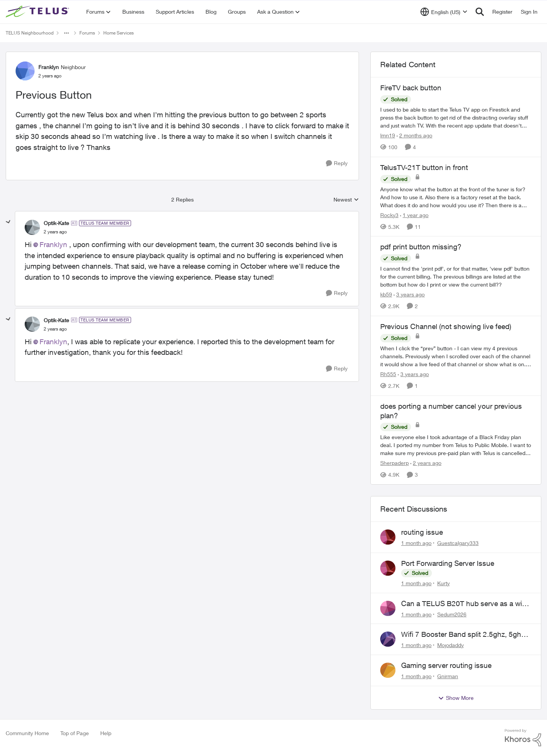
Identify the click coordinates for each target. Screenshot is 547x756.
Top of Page (75, 733)
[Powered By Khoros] (523, 738)
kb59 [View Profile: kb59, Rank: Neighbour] (386, 294)
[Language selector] (444, 12)
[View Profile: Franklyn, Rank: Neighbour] (25, 71)
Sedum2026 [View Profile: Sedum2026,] (452, 614)
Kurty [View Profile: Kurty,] (443, 583)
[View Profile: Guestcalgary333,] (388, 537)
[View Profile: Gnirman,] (388, 670)
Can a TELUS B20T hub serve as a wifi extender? (463, 604)
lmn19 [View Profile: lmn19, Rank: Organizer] (388, 135)
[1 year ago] (414, 215)
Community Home (27, 733)
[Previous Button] (55, 232)
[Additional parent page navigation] (66, 33)
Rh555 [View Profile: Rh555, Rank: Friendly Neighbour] (388, 374)
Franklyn (53, 244)
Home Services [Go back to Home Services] (119, 33)
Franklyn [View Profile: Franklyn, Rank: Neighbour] (49, 67)
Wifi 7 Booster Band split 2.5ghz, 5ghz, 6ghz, (464, 635)
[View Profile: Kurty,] (388, 568)
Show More (456, 698)
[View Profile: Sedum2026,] (388, 608)
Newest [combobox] (346, 200)
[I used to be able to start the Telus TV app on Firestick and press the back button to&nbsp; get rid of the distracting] (456, 117)
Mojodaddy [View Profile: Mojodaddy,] (451, 645)
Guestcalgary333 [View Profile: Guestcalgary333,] (458, 543)
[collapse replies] (8, 222)
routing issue (422, 532)
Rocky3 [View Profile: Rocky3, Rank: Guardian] (389, 215)
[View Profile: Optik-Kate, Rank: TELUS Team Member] (32, 227)
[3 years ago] (409, 294)
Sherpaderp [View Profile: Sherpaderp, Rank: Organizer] (394, 463)
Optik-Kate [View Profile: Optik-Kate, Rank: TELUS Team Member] (56, 223)
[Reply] (337, 163)
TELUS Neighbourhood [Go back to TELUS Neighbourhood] (30, 33)
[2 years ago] (426, 463)
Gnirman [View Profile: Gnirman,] (448, 676)
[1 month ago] (416, 543)
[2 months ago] (414, 135)
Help (106, 733)
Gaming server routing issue (446, 665)
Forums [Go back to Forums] (87, 33)
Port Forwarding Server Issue (448, 563)
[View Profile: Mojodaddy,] (388, 639)
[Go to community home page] (38, 12)
